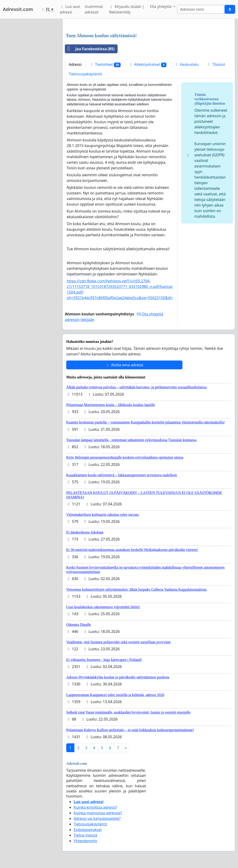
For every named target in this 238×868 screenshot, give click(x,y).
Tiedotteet (105, 65)
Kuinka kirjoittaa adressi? (95, 807)
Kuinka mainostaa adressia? (98, 813)
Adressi (75, 64)
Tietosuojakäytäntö (86, 74)
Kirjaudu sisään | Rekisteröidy (127, 9)
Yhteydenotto (85, 841)
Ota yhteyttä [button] (161, 7)
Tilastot (216, 64)
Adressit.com (18, 9)
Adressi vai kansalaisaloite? (97, 818)
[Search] (201, 9)
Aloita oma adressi (124, 365)
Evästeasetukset (88, 830)
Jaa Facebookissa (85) (90, 49)
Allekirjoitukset (147, 65)
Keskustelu (187, 64)
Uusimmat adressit (94, 9)
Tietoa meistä (85, 835)
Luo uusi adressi (70, 9)
